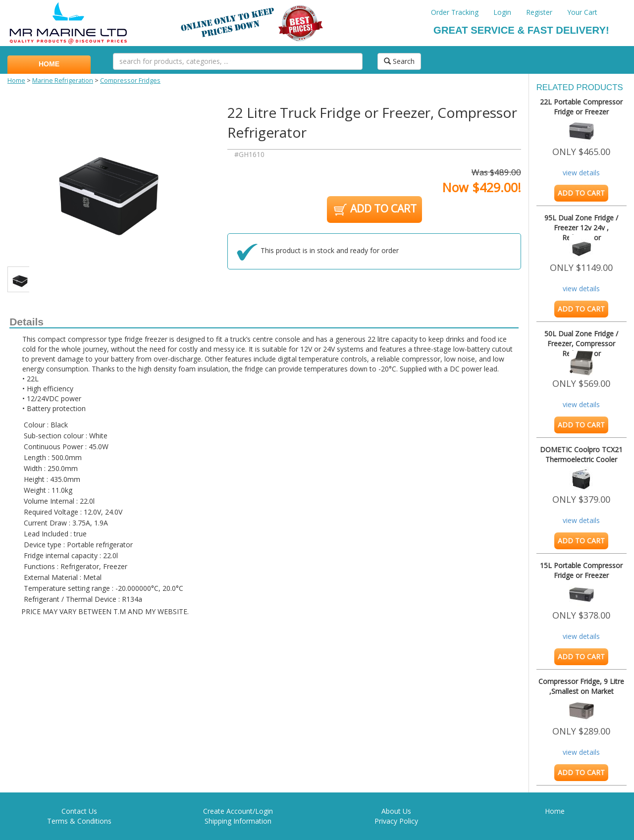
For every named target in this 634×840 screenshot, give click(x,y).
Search (399, 61)
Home (16, 80)
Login (502, 12)
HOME (49, 64)
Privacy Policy (396, 821)
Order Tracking (455, 12)
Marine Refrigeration (63, 80)
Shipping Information (238, 821)
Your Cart (582, 12)
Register (539, 12)
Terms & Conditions (79, 821)
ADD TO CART (374, 210)
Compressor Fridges (130, 80)
